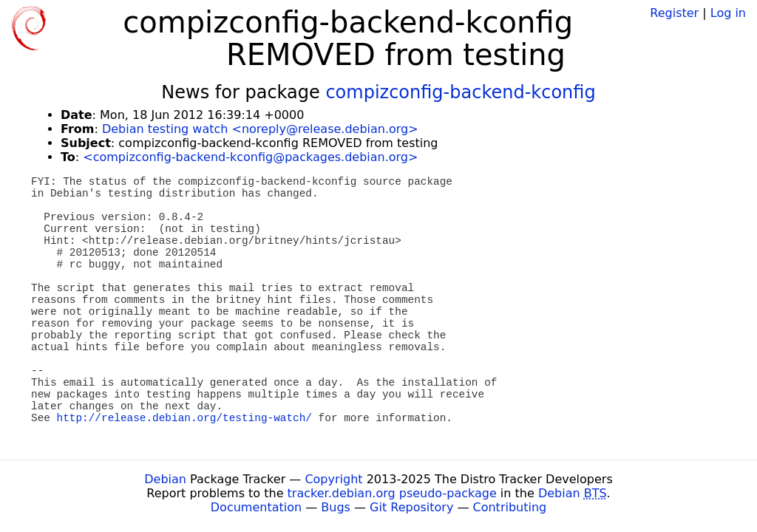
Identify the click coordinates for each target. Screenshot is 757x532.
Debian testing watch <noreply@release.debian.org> (260, 129)
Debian (165, 479)
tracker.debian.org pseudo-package (392, 493)
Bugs (336, 507)
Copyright (333, 479)
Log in (728, 13)
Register (674, 13)
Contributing (510, 507)
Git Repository (411, 507)
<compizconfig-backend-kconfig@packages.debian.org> (250, 157)
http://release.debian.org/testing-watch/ (184, 418)
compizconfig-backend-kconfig (460, 92)
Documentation (256, 507)
